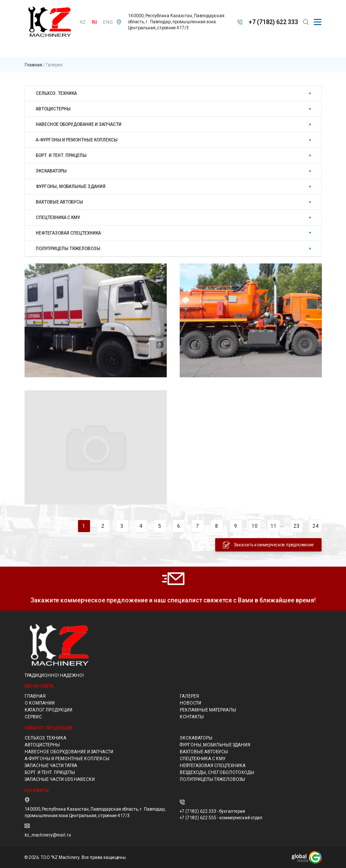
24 (315, 526)
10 (255, 526)
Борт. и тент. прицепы (61, 155)
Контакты (192, 717)
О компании (40, 703)
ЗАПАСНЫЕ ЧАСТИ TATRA (51, 766)
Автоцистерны (53, 109)
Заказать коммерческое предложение (268, 545)
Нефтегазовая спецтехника (68, 233)
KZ (83, 22)
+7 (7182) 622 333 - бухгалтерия (212, 811)
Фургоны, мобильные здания (71, 186)
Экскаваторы (51, 171)
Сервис (33, 717)
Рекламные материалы (208, 710)
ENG (108, 22)
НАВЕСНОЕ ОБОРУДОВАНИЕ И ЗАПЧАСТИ (79, 124)
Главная (33, 65)
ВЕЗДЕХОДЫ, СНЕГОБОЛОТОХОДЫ (217, 772)
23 (296, 526)
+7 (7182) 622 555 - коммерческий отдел (221, 818)
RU (95, 22)
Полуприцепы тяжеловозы (68, 249)
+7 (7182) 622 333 (273, 22)
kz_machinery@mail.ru (48, 835)
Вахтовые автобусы (59, 202)
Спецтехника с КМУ (58, 218)
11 (274, 526)
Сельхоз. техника (56, 93)
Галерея (54, 65)
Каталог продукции (48, 710)
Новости (190, 703)
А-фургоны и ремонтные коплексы (77, 140)
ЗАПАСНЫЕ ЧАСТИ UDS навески (60, 779)
